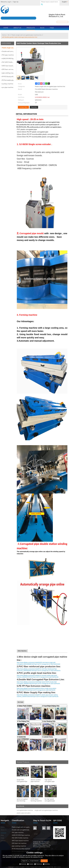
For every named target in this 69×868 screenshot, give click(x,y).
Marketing (46, 864)
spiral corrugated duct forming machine (22, 798)
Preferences (38, 864)
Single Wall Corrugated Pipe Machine (22, 779)
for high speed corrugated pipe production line (50, 798)
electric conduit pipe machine (36, 779)
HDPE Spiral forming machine (36, 798)
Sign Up (16, 2)
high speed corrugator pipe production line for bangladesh (50, 779)
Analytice (30, 864)
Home (6, 26)
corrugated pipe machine (25, 808)
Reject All (25, 861)
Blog (42, 26)
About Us (17, 26)
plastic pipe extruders (24, 811)
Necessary (23, 864)
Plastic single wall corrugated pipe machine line (27, 33)
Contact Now (23, 105)
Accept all (44, 861)
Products (31, 26)
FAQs (52, 26)
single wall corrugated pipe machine (46, 808)
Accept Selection (34, 861)
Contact (3, 839)
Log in (9, 2)
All (9, 33)
